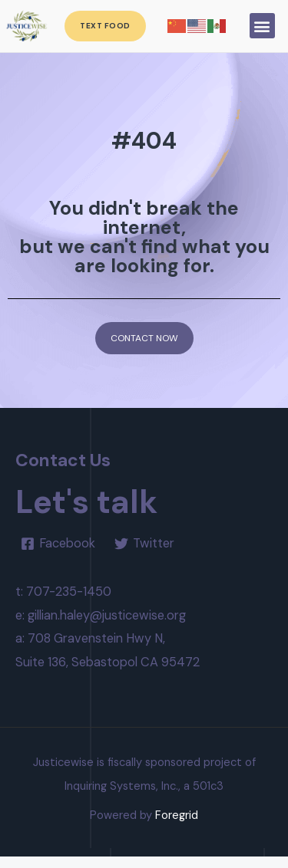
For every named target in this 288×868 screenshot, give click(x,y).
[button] (262, 26)
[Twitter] (144, 554)
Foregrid (177, 827)
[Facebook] (58, 554)
